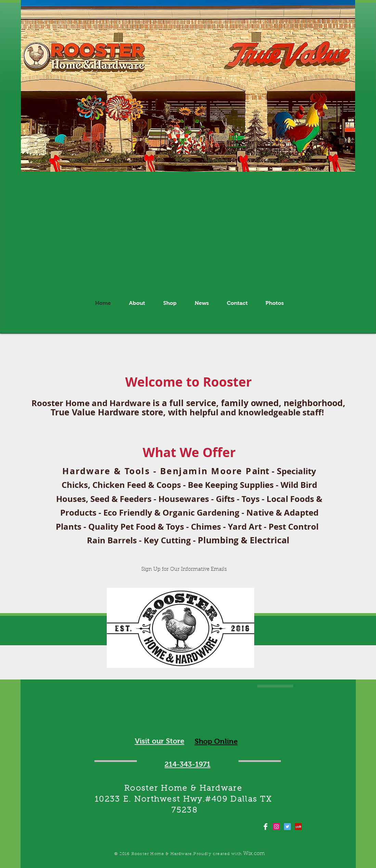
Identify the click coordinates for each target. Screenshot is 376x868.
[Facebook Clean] (265, 827)
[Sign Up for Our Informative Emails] (184, 569)
